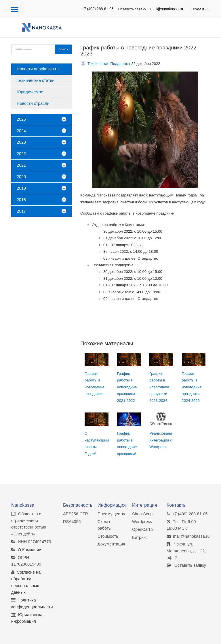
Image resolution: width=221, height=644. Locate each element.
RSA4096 (72, 522)
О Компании (29, 550)
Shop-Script (143, 514)
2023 (41, 142)
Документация (111, 544)
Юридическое (30, 92)
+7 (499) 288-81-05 (98, 9)
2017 (41, 211)
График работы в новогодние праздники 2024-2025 (192, 387)
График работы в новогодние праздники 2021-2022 (127, 387)
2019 (41, 188)
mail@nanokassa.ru (167, 9)
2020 (41, 177)
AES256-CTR (76, 514)
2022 (41, 154)
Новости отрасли (33, 103)
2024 (41, 131)
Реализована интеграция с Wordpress (161, 440)
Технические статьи (36, 80)
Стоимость (108, 536)
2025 (41, 119)
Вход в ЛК (201, 9)
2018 (41, 200)
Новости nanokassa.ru (38, 69)
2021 (41, 165)
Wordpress (142, 522)
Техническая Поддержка (109, 64)
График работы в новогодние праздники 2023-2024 (159, 387)
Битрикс (140, 537)
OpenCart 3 (143, 529)
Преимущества (112, 514)
